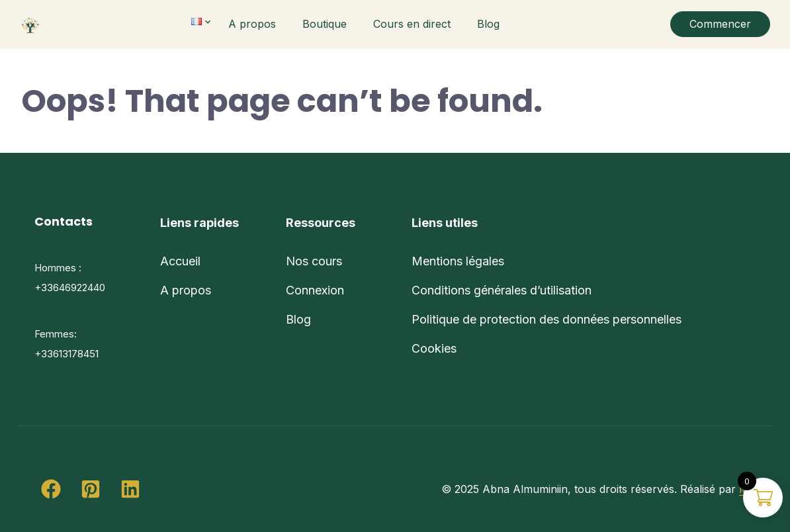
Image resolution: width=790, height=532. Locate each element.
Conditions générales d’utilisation (502, 290)
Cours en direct (412, 24)
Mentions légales (458, 261)
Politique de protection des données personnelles (547, 319)
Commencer (720, 24)
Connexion (315, 290)
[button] (51, 489)
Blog (488, 24)
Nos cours (314, 261)
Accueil (180, 261)
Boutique (325, 24)
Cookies (434, 348)
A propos (252, 24)
